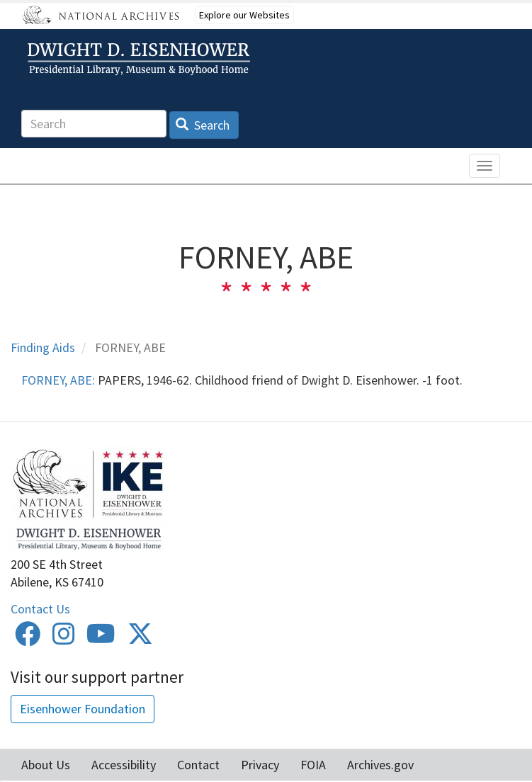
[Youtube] (101, 639)
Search (203, 125)
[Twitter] (140, 639)
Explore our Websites (244, 15)
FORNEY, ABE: (58, 380)
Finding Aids (43, 347)
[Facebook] (28, 639)
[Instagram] (64, 639)
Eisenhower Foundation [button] (83, 709)
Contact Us (40, 609)
